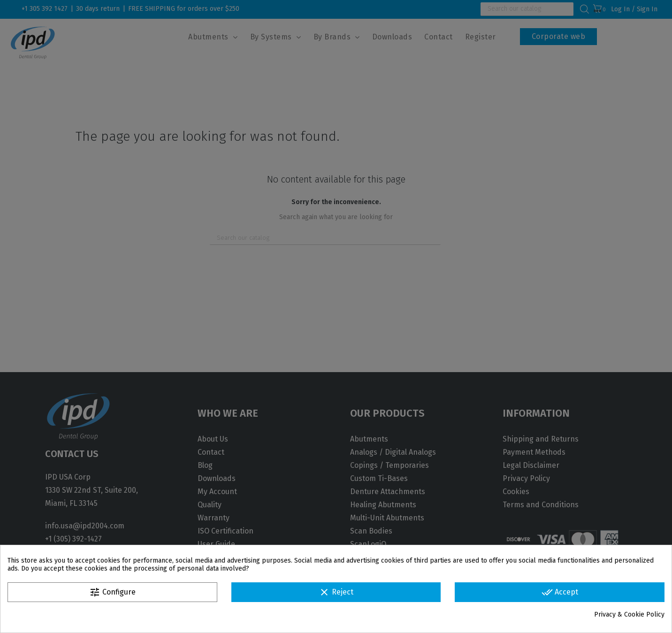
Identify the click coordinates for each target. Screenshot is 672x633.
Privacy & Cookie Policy (629, 614)
